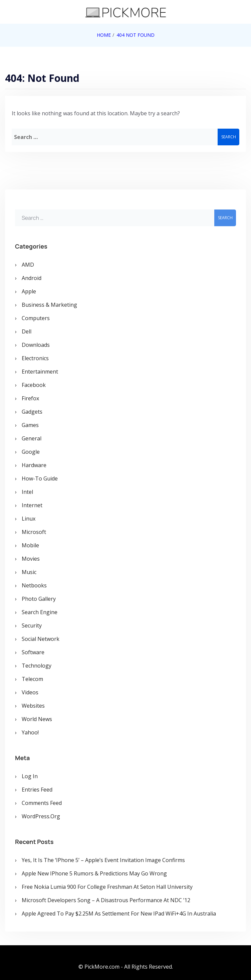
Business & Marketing (49, 305)
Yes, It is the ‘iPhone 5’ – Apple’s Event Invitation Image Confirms (103, 860)
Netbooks (34, 585)
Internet (32, 505)
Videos (30, 692)
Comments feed (42, 803)
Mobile (30, 545)
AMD (28, 265)
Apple (29, 291)
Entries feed (37, 790)
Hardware (34, 465)
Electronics (35, 358)
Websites (33, 706)
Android (32, 278)
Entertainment (40, 372)
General (32, 438)
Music (29, 572)
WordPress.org (41, 816)
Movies (31, 559)
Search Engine (40, 612)
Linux (29, 519)
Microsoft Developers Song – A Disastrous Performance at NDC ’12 (106, 900)
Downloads (36, 345)
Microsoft (34, 532)
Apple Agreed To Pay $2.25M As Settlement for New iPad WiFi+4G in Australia (119, 914)
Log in (30, 776)
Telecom (32, 679)
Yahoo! (30, 732)
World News (37, 719)
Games (30, 425)
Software (33, 652)
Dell (27, 331)
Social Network (41, 639)
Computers (36, 318)
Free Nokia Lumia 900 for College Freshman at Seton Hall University (107, 887)
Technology (37, 666)
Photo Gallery (39, 599)
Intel (27, 492)
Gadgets (32, 412)
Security (32, 625)
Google (31, 452)
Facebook (34, 385)
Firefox (30, 398)
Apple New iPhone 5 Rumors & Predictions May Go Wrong (94, 873)
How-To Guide (40, 478)
